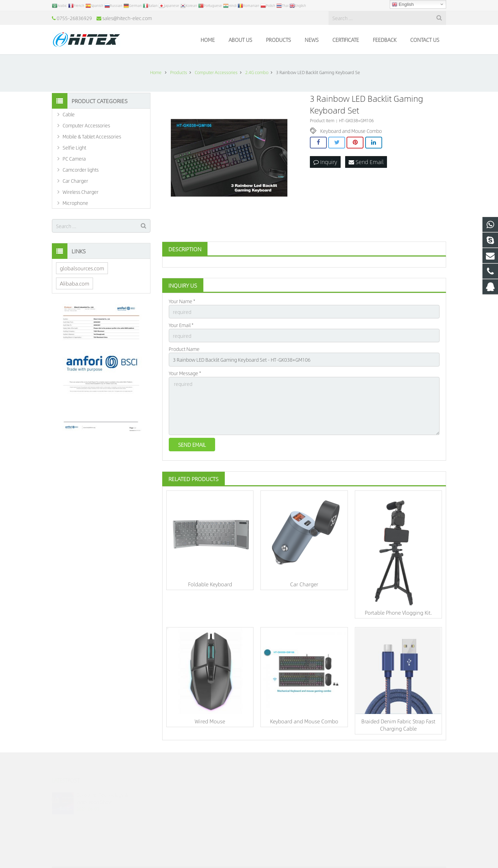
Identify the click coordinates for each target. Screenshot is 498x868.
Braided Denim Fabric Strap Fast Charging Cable (398, 725)
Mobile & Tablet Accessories (92, 136)
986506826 (273, 793)
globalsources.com (82, 268)
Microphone (75, 203)
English (403, 4)
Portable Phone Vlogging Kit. (398, 612)
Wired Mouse (210, 721)
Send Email (366, 162)
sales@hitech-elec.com (127, 18)
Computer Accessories (86, 125)
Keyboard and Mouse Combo (351, 131)
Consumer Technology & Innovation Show (102, 788)
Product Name (184, 349)
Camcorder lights (81, 170)
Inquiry (325, 162)
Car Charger (304, 584)
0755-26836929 (74, 18)
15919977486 (274, 803)
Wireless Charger (81, 192)
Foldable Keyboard (210, 584)
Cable (69, 114)
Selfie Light (74, 147)
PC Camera (74, 159)
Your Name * (182, 301)
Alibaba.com (75, 283)
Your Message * (185, 373)
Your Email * (181, 325)
